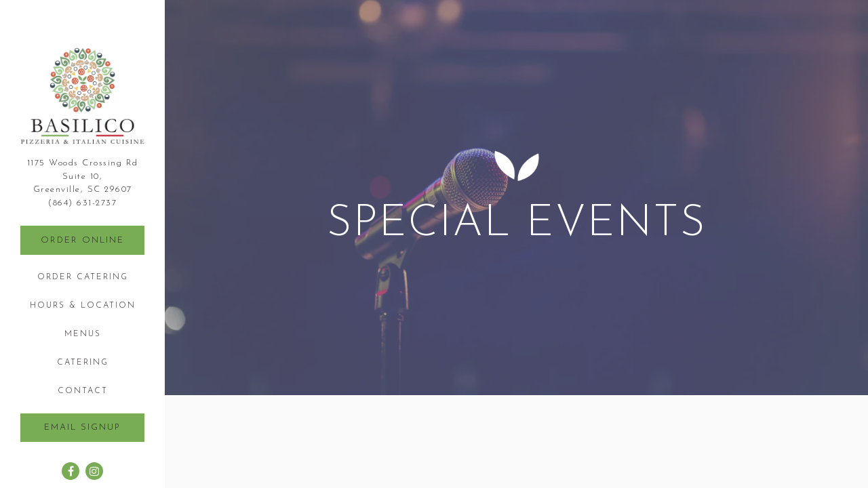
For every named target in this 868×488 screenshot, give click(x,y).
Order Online (82, 240)
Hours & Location (83, 306)
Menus (83, 334)
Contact (83, 391)
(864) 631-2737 (82, 203)
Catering (83, 363)
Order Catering (85, 276)
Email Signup (82, 427)
